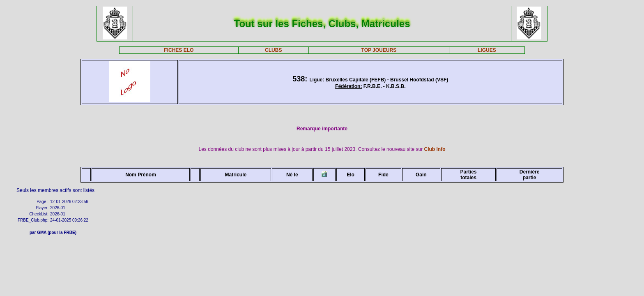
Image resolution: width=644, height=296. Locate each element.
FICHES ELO (179, 50)
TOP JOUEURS (379, 50)
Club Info (435, 149)
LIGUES (487, 50)
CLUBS (273, 50)
